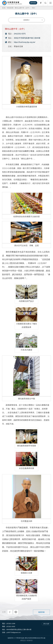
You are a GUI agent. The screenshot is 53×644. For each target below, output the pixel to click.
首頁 (4, 8)
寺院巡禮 (10, 8)
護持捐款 (33, 3)
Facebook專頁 (41, 3)
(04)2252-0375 (20, 34)
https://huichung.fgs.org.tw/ (25, 42)
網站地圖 (46, 624)
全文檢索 (45, 3)
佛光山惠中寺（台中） (23, 8)
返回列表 (41, 612)
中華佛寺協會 (12, 3)
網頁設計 (23, 640)
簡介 (34, 8)
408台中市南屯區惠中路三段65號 (27, 38)
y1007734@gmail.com (14, 632)
